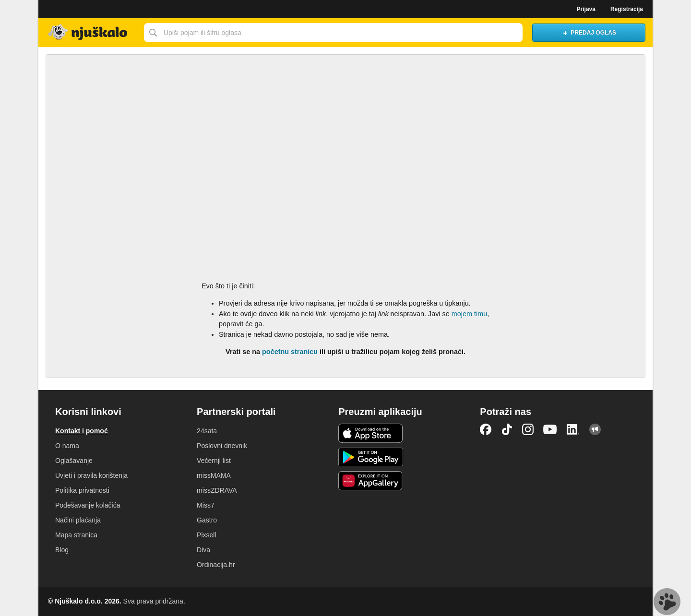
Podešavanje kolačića (88, 505)
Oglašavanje (74, 461)
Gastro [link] (207, 520)
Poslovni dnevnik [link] (222, 446)
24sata (207, 431)
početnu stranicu (290, 352)
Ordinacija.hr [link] (216, 565)
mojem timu (469, 314)
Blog (62, 550)
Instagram (528, 429)
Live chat (667, 602)
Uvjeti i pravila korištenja (91, 475)
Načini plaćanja (78, 520)
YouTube (550, 429)
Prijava (586, 9)
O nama (67, 446)
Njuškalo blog (595, 429)
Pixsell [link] (206, 535)
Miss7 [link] (206, 505)
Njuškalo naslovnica (89, 33)
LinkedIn (573, 429)
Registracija (627, 9)
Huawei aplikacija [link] (371, 481)
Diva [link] (203, 550)
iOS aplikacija (371, 433)
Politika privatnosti (82, 490)
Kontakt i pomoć (82, 431)
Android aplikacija (371, 457)
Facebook (486, 429)
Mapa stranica (76, 535)
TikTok (507, 429)
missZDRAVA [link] (217, 490)
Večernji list (214, 461)
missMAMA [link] (214, 475)
